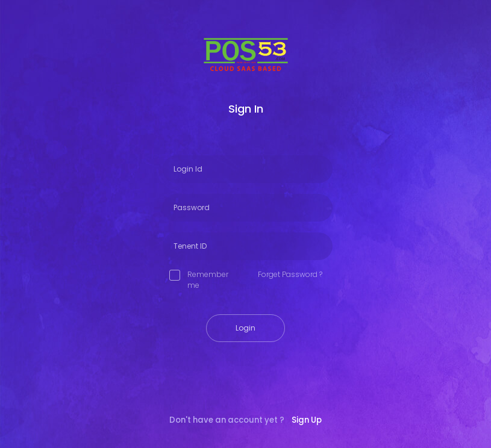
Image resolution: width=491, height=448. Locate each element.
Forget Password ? (290, 274)
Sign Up (307, 420)
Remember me (199, 280)
